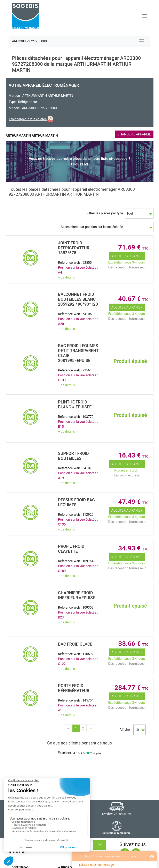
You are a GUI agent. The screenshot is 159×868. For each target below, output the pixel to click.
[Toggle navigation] (144, 16)
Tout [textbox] (130, 213)
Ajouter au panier (127, 256)
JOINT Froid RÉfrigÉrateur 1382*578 (74, 248)
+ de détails (66, 277)
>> (91, 728)
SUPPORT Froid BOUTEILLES (73, 456)
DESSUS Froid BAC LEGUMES (76, 502)
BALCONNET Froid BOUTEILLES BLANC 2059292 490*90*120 (78, 299)
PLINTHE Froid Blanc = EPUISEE (75, 405)
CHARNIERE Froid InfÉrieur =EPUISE (77, 595)
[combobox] (139, 213)
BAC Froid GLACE (75, 644)
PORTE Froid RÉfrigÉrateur (74, 688)
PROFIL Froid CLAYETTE (71, 549)
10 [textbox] (137, 730)
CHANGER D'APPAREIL (134, 134)
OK (100, 845)
